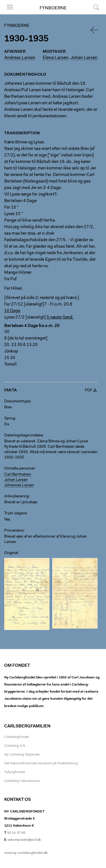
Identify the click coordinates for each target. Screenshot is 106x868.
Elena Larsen (56, 58)
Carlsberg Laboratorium (22, 781)
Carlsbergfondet (17, 737)
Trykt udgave (15, 513)
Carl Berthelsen (18, 475)
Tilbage (95, 30)
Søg (96, 7)
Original (11, 553)
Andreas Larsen (20, 58)
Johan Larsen (84, 58)
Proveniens (14, 531)
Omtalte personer (20, 469)
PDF (89, 391)
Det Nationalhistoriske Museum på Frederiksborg (41, 763)
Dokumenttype (17, 402)
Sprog (10, 419)
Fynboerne (53, 8)
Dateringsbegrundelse (23, 436)
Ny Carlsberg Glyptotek (22, 755)
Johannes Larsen (19, 485)
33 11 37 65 (16, 833)
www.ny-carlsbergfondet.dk (26, 853)
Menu (10, 7)
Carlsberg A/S (15, 746)
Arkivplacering (17, 496)
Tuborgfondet (15, 772)
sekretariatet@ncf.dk (24, 840)
